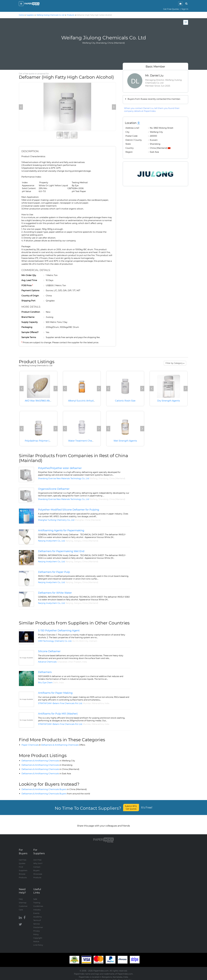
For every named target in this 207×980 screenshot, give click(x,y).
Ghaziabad (62, 662)
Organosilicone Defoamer (54, 489)
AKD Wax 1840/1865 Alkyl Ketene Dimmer (47, 401)
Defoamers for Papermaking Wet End (61, 551)
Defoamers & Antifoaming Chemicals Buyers (54, 789)
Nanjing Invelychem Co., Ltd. (52, 541)
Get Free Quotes (171, 9)
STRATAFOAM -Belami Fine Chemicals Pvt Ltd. (60, 703)
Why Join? (38, 861)
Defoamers (45, 672)
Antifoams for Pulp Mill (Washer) (58, 714)
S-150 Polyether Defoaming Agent (59, 631)
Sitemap (23, 900)
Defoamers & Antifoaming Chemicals (63, 745)
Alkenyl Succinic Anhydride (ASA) (86, 401)
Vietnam (93, 641)
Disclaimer (38, 925)
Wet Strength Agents (125, 441)
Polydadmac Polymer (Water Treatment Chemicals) (53, 441)
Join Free (37, 857)
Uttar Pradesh (75, 662)
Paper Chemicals (30, 745)
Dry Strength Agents (169, 401)
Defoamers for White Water (55, 593)
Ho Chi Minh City (80, 641)
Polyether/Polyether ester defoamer (60, 468)
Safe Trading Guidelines (38, 900)
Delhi (56, 683)
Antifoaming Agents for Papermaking (61, 530)
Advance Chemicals (47, 662)
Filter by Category (175, 363)
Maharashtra (98, 703)
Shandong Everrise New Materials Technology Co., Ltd (64, 478)
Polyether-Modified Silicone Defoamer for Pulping (69, 510)
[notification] (180, 4)
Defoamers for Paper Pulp (54, 572)
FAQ (21, 896)
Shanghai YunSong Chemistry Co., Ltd (56, 520)
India (85, 662)
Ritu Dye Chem (45, 683)
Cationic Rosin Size (125, 401)
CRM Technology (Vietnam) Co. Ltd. (55, 641)
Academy (38, 914)
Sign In (185, 9)
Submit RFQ (131, 808)
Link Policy (38, 942)
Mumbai (87, 703)
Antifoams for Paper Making (55, 693)
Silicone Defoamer (49, 651)
